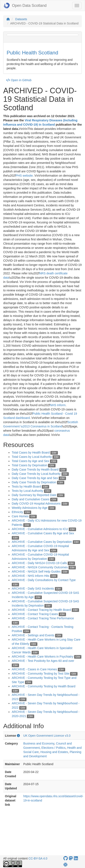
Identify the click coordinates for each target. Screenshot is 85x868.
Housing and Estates (54, 752)
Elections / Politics (53, 748)
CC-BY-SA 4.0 (38, 858)
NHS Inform (58, 405)
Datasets (21, 19)
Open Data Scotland (25, 6)
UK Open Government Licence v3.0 (47, 736)
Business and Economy (39, 743)
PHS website (24, 176)
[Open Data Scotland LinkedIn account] (76, 858)
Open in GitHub (19, 80)
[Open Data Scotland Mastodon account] (71, 858)
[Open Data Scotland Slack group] (65, 865)
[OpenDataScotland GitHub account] (66, 858)
